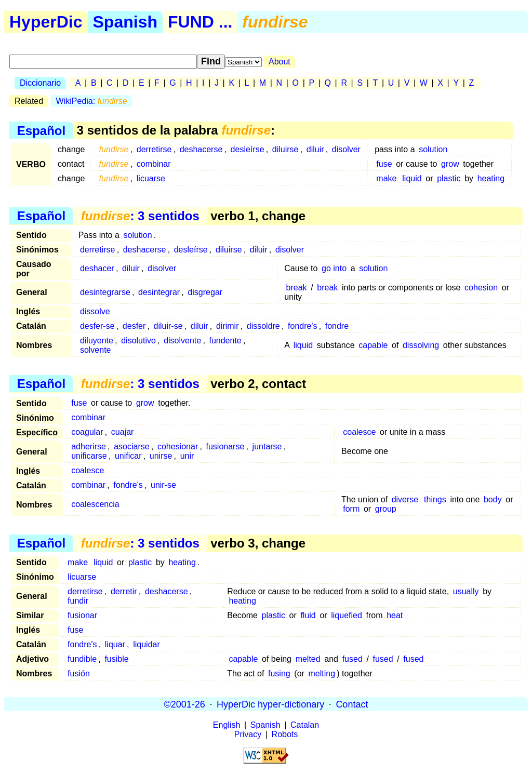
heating (491, 178)
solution (433, 149)
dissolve (95, 311)
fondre (337, 326)
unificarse (89, 456)
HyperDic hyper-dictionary (270, 704)
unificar (128, 456)
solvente (96, 350)
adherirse (89, 446)
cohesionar (178, 446)
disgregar (205, 292)
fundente (225, 341)
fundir (78, 601)
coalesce (359, 432)
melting (322, 673)
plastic (449, 178)
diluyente (97, 341)
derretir (124, 591)
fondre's (302, 326)
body (493, 499)
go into (334, 268)
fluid (308, 615)
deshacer (97, 268)
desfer (134, 326)
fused (353, 659)
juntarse (267, 446)
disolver (346, 149)
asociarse (131, 446)
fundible (82, 659)
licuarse (151, 178)
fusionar (82, 615)
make (386, 178)
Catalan (305, 725)
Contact (352, 704)
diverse (405, 499)
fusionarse (225, 446)
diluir (315, 149)
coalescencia (95, 504)
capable (373, 345)
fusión (79, 673)
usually (466, 591)
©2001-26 (185, 704)
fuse (384, 164)
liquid (412, 178)
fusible (116, 659)
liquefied (347, 615)
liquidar (147, 644)
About (280, 62)
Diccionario (40, 83)
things (435, 499)
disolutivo (138, 341)
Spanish (125, 22)
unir (187, 456)
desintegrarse (105, 292)
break (297, 288)
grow (450, 164)
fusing (279, 673)
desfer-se (97, 326)
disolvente (182, 341)
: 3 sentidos (140, 216)
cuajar (123, 432)
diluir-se (168, 326)
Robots (285, 734)
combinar (154, 164)
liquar (115, 644)
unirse (161, 456)
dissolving (421, 345)
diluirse (285, 149)
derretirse (154, 149)
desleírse (248, 149)
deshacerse (201, 149)
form (351, 509)
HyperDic (46, 22)
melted (308, 659)
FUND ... (200, 22)
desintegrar (159, 292)
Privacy (248, 734)
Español (41, 130)
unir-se (163, 485)
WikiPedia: (92, 101)
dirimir (228, 326)
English (227, 725)
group (386, 509)
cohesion (481, 288)
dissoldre (263, 326)
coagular (87, 432)
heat (395, 615)
